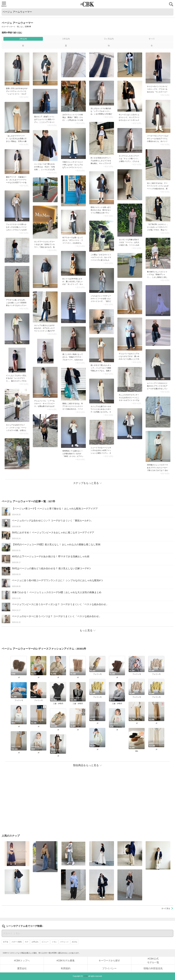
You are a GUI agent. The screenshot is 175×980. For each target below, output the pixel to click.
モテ (27, 942)
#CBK (86, 976)
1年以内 (66, 39)
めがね (75, 942)
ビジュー (45, 942)
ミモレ (54, 942)
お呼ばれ (35, 942)
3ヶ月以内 (109, 39)
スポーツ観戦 (17, 942)
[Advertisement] (87, 802)
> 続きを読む (24, 97)
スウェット (64, 942)
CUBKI (87, 4)
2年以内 (23, 39)
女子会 (6, 942)
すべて (152, 39)
